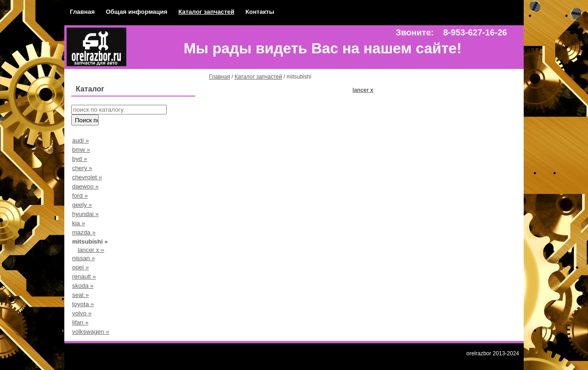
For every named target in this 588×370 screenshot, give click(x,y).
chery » (82, 168)
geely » (82, 205)
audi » (80, 140)
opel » (80, 267)
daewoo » (85, 186)
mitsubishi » (90, 242)
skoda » (83, 286)
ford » (80, 196)
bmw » (81, 150)
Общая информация (136, 12)
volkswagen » (91, 332)
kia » (79, 223)
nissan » (84, 258)
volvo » (82, 313)
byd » (80, 159)
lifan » (80, 322)
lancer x (363, 90)
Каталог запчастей (206, 12)
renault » (84, 276)
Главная (82, 12)
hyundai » (85, 214)
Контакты (260, 12)
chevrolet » (87, 177)
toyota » (83, 304)
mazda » (84, 232)
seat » (80, 295)
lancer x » (91, 250)
